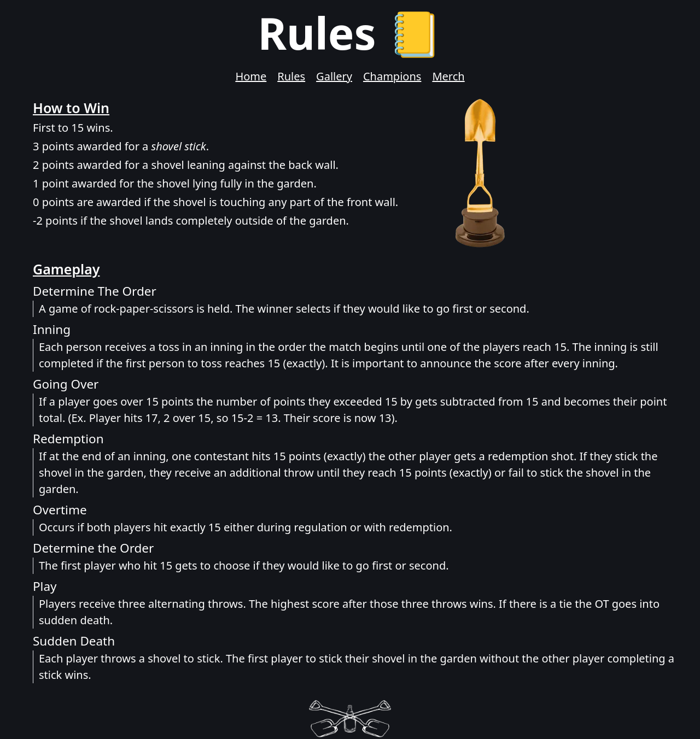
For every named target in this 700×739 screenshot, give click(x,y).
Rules (291, 76)
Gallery (334, 76)
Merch (448, 76)
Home (251, 76)
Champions (392, 76)
